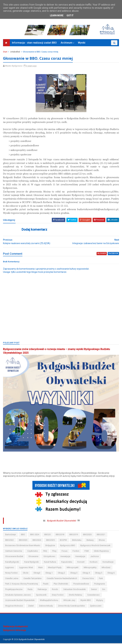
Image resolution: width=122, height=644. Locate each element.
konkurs (94, 563)
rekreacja (42, 590)
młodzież (106, 568)
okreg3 (37, 574)
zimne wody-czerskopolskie (71, 606)
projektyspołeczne (14, 590)
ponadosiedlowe (81, 585)
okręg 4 (86, 574)
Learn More (57, 16)
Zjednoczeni (96, 606)
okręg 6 (111, 574)
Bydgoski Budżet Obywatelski (61, 521)
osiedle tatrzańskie (33, 579)
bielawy (90, 541)
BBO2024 (37, 541)
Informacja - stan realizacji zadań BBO (34, 44)
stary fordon (58, 595)
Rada (30, 590)
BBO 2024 (35, 535)
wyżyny (100, 601)
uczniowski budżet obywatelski (20, 601)
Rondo (55, 590)
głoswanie (34, 557)
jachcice (95, 557)
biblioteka (77, 541)
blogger (102, 255)
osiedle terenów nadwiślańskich (62, 579)
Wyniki (82, 44)
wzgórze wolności (14, 606)
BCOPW (64, 541)
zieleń (31, 606)
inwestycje (80, 557)
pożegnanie (100, 585)
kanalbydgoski (12, 563)
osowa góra (88, 579)
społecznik (41, 595)
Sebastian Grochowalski (75, 590)
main (41, 568)
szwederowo (94, 595)
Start (5, 53)
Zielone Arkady (46, 606)
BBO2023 (23, 541)
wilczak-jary (69, 601)
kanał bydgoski (32, 563)
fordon (76, 552)
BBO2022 (10, 541)
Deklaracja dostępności (15, 627)
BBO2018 (60, 535)
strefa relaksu (76, 595)
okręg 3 (74, 574)
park (101, 579)
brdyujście (50, 546)
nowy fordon (12, 574)
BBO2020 (87, 535)
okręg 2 (62, 574)
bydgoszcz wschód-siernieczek (96, 546)
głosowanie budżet (14, 557)
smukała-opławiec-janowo (18, 595)
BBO (23, 535)
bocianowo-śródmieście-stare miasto (23, 546)
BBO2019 (74, 535)
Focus (65, 552)
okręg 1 (49, 574)
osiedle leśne (12, 579)
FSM (87, 552)
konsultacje (108, 563)
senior (94, 590)
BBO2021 (101, 535)
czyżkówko (33, 552)
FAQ (45, 552)
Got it (70, 16)
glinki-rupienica (101, 552)
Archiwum (66, 44)
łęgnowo (10, 568)
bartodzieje (11, 535)
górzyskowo (50, 557)
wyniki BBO (86, 601)
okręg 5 (99, 574)
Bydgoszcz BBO (68, 546)
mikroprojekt (73, 568)
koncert (81, 563)
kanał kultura (50, 563)
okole (26, 574)
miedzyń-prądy (55, 568)
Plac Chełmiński (61, 585)
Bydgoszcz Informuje (15, 631)
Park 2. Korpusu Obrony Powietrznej (22, 585)
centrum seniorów (14, 552)
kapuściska (67, 563)
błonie (102, 541)
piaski (46, 585)
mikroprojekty (90, 568)
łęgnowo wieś (26, 568)
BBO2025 (51, 541)
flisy (54, 552)
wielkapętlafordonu (49, 601)
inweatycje (66, 557)
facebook (113, 255)
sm (104, 590)
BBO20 (48, 535)
